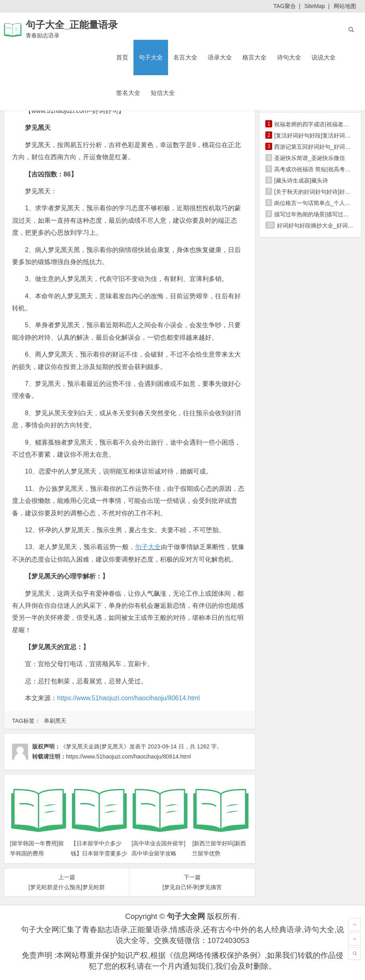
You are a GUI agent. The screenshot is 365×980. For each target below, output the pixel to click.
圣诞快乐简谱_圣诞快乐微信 (310, 158)
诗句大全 (289, 57)
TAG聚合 (285, 6)
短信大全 (163, 93)
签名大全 (128, 93)
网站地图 (345, 6)
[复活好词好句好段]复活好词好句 (315, 135)
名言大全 (185, 57)
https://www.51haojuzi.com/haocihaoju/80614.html (128, 698)
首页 (122, 57)
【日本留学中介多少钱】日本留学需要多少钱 (99, 853)
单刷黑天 (55, 721)
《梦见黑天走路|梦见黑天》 (95, 746)
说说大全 (324, 57)
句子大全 (151, 57)
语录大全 (220, 57)
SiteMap (315, 6)
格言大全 (254, 57)
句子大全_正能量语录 (72, 25)
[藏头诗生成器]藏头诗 (301, 180)
